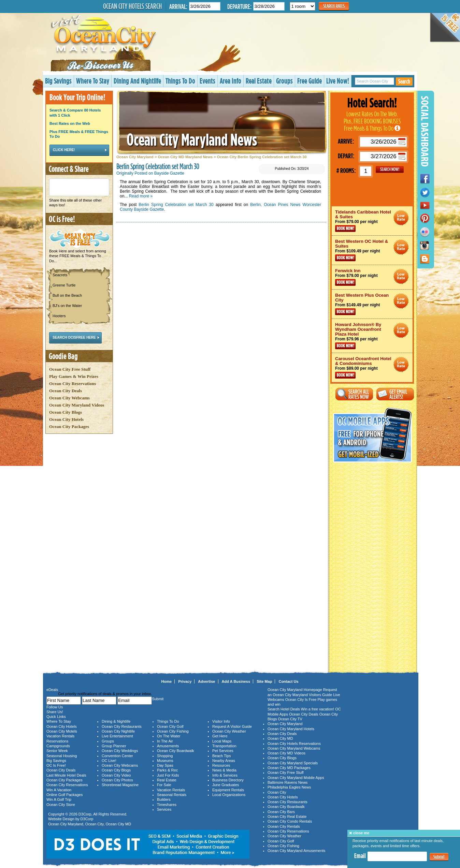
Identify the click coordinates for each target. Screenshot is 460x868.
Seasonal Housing (62, 756)
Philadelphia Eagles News (289, 787)
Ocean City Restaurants (122, 726)
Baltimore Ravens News (287, 782)
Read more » (141, 196)
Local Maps (222, 741)
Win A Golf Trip (59, 799)
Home (167, 681)
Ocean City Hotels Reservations (294, 744)
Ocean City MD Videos (286, 753)
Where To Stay (93, 81)
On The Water (169, 736)
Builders (164, 799)
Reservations (57, 741)
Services (164, 809)
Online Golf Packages (64, 795)
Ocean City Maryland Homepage (295, 690)
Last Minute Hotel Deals (66, 775)
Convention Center (117, 756)
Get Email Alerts (395, 394)
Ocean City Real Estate (287, 816)
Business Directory (228, 780)
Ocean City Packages (69, 426)
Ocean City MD (119, 824)
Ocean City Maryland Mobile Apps (296, 778)
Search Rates (334, 6)
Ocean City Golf (170, 726)
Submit (439, 857)
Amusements (168, 746)
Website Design (61, 819)
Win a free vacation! (318, 709)
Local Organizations (229, 795)
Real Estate (259, 81)
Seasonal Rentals (172, 795)
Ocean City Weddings (120, 751)
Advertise (206, 681)
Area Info (231, 81)
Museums (165, 761)
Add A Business (236, 681)
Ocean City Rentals (284, 826)
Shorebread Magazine (120, 785)
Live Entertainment (117, 736)
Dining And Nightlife (137, 81)
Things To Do (180, 81)
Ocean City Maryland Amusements (296, 851)
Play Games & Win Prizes (74, 376)
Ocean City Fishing (173, 731)
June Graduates (226, 785)
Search (404, 81)
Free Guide (310, 81)
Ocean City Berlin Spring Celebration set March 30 (262, 157)
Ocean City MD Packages (289, 768)
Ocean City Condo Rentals (290, 821)
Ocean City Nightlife (118, 731)
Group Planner (114, 746)
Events (207, 81)
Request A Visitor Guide (232, 726)
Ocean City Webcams (69, 398)
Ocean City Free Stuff (70, 369)
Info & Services (225, 775)
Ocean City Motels (62, 731)
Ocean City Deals (66, 391)
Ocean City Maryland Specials (293, 763)
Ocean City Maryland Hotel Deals (401, 218)
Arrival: (178, 6)
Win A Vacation (59, 790)
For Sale (164, 785)
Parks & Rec (167, 770)
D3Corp (85, 814)
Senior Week (57, 751)
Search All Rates (354, 394)
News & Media (224, 770)
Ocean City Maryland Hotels (291, 729)
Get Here (220, 736)
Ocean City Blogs (66, 412)
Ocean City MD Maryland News (185, 157)
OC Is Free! (56, 765)
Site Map (264, 681)
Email (360, 856)
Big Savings (58, 81)
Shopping (165, 756)
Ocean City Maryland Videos (77, 405)
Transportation (224, 746)
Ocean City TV (290, 719)
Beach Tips (221, 756)
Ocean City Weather (229, 731)
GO (390, 170)
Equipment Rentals (228, 790)
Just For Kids (168, 775)
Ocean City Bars (281, 812)
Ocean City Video (116, 775)
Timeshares (167, 805)
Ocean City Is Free (301, 700)
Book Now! (345, 229)
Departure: (239, 6)
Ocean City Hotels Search (132, 6)
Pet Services (223, 751)
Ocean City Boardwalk (176, 751)
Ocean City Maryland (135, 157)
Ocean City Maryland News (192, 139)
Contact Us (288, 681)
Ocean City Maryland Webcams (294, 748)
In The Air (165, 741)
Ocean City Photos (117, 780)
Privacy (185, 681)
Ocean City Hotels (66, 419)
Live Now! (338, 81)
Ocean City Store (61, 805)
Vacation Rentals (60, 736)
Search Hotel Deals (284, 709)
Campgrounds (58, 746)
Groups (284, 81)
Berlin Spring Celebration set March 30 (176, 205)
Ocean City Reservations (73, 384)
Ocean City (95, 824)
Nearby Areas (224, 761)
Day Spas (165, 765)
